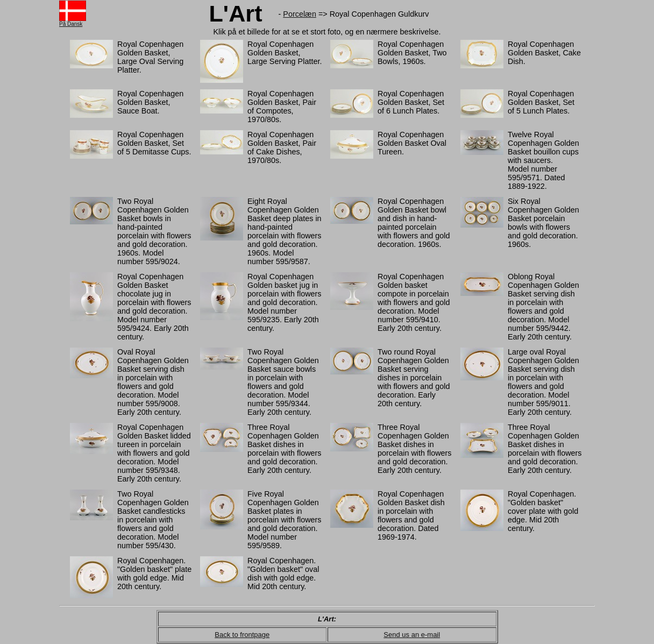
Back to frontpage (242, 635)
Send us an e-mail (412, 635)
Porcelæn (300, 14)
